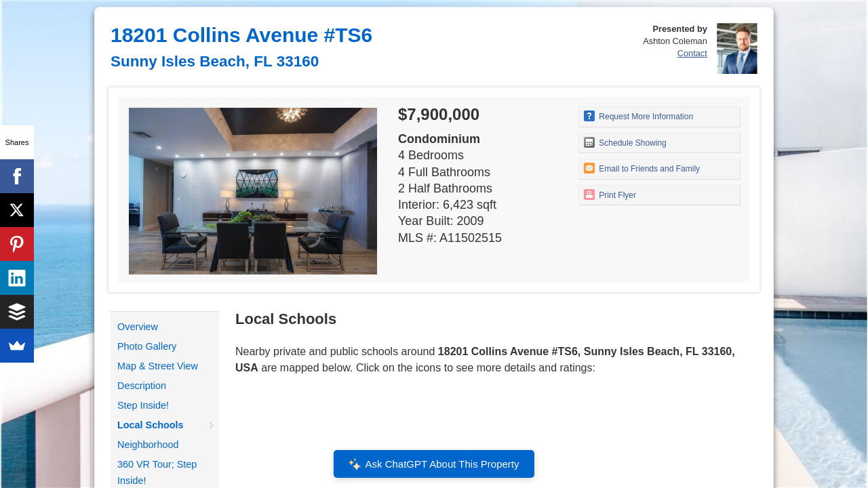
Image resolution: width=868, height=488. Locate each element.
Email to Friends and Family (642, 168)
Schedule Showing (625, 142)
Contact (692, 53)
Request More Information (638, 116)
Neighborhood (148, 445)
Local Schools (151, 425)
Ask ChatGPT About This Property (434, 464)
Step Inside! (143, 405)
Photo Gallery (147, 346)
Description (142, 386)
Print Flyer (610, 195)
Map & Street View (158, 366)
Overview (138, 327)
